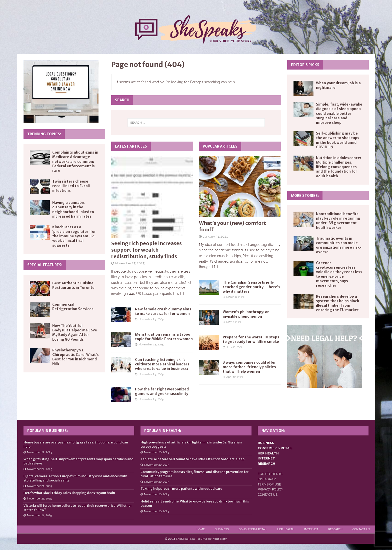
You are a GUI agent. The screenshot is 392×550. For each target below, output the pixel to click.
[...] (182, 294)
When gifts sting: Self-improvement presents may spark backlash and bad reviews (78, 461)
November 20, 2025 (156, 452)
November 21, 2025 (39, 486)
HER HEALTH (268, 453)
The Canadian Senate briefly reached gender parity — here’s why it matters (251, 287)
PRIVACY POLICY (270, 489)
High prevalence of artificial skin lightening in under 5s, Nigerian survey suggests (191, 444)
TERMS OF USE (269, 484)
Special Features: (45, 265)
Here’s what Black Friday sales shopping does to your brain (69, 493)
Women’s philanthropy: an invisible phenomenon (246, 314)
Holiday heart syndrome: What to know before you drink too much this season (195, 503)
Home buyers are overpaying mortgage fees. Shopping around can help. (76, 444)
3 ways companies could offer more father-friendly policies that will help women (249, 367)
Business (222, 529)
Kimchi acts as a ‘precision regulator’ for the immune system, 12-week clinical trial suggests (74, 236)
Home (201, 529)
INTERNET (266, 458)
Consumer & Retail (253, 529)
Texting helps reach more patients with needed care (181, 489)
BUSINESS (266, 443)
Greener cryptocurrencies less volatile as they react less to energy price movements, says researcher (339, 274)
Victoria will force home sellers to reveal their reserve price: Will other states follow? (78, 508)
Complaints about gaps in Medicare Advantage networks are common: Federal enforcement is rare (75, 161)
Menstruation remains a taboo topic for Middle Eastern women (164, 337)
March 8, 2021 (235, 297)
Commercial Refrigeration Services (73, 307)
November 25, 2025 (130, 263)
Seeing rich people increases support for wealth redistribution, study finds (146, 250)
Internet (311, 529)
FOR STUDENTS (270, 474)
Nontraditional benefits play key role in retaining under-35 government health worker (338, 221)
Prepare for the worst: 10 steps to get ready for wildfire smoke (251, 339)
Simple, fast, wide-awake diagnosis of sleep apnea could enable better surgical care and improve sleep (339, 113)
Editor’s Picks (305, 65)
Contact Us (361, 529)
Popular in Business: (47, 431)
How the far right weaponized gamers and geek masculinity (162, 391)
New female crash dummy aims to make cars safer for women (163, 311)
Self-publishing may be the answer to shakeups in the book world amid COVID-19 (338, 140)
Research (335, 529)
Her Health (286, 529)
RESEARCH (266, 464)
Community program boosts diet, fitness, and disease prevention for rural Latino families (194, 474)
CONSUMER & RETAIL (275, 448)
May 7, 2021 (234, 322)
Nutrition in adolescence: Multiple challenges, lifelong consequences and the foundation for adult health (338, 167)
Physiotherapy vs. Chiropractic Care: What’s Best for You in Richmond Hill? (75, 357)
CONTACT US (268, 495)
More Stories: (305, 196)
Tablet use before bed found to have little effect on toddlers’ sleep (192, 459)
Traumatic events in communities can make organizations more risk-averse (339, 245)
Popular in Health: (163, 431)
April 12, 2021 (235, 377)
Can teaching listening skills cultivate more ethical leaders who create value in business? (162, 364)
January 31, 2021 (215, 236)
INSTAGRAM (267, 479)
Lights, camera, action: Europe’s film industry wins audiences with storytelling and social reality (75, 478)
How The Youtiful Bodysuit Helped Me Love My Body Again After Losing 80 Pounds (75, 333)
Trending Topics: (44, 134)
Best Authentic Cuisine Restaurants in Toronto (73, 285)
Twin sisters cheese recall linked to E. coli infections (71, 186)
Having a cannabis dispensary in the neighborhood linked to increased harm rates (73, 209)
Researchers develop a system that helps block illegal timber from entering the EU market (337, 303)
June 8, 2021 (234, 347)
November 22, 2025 (39, 452)
